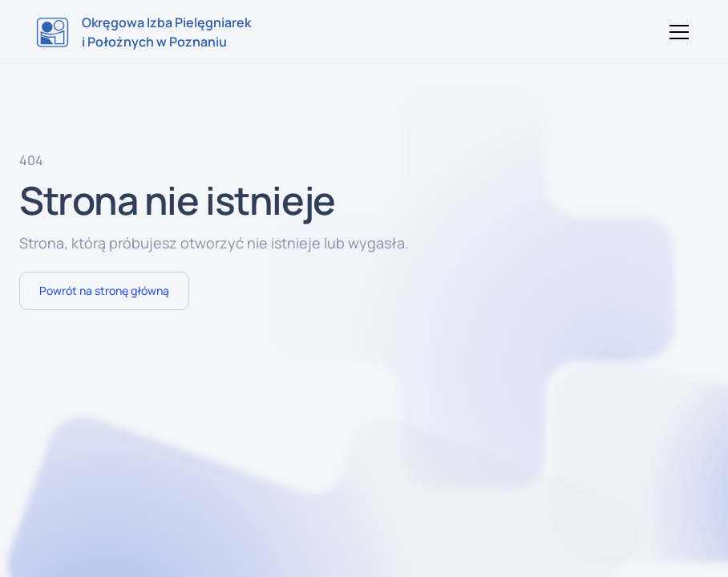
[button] (676, 32)
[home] (144, 32)
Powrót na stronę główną (104, 291)
